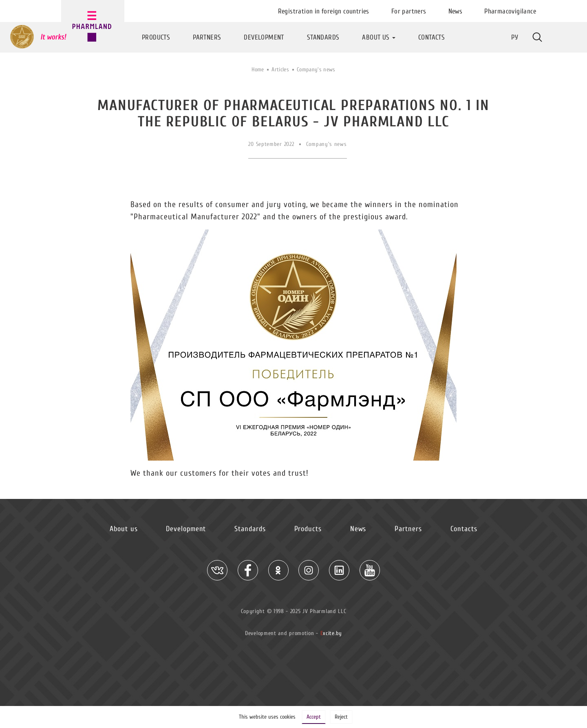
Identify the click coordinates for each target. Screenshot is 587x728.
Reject (341, 717)
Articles (280, 69)
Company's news (316, 69)
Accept (314, 717)
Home (258, 69)
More (537, 37)
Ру (515, 37)
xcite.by (331, 633)
